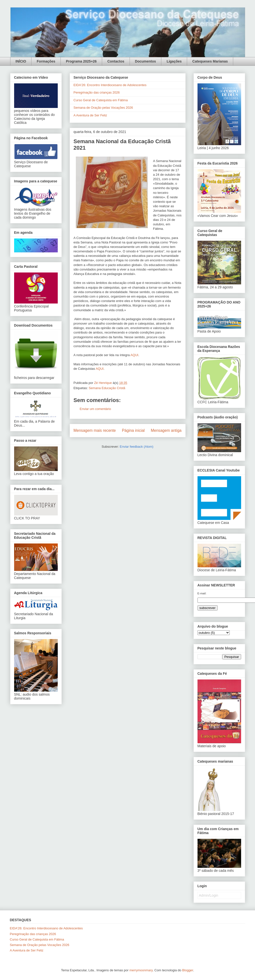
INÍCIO (21, 61)
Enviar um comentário (95, 409)
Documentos (146, 61)
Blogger (188, 970)
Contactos (116, 61)
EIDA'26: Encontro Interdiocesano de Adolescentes (110, 85)
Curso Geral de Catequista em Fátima (101, 100)
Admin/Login (209, 895)
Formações (46, 61)
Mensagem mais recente (95, 430)
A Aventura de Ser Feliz (90, 115)
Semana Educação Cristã (107, 388)
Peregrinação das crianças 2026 (97, 92)
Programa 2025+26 (81, 61)
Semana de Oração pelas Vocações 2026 (103, 108)
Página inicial (133, 430)
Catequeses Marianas (210, 61)
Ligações (174, 61)
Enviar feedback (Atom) (137, 447)
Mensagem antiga (166, 430)
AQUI (134, 355)
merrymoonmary (141, 970)
